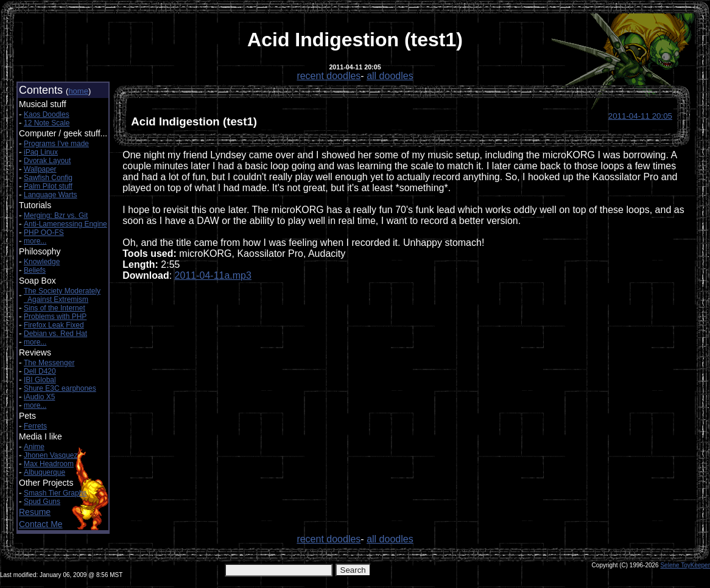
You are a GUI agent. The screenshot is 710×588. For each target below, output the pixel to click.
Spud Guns (42, 502)
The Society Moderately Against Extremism (62, 295)
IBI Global (40, 380)
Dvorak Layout (47, 161)
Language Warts (51, 195)
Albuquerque (44, 472)
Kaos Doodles (47, 114)
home (78, 91)
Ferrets (35, 426)
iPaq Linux (41, 152)
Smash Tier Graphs (55, 493)
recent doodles (329, 76)
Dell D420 (40, 371)
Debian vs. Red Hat (55, 334)
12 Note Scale (47, 123)
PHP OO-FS (44, 233)
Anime (34, 447)
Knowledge (42, 262)
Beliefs (35, 270)
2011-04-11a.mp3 (213, 275)
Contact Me (41, 524)
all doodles (390, 76)
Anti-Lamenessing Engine (65, 224)
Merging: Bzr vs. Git (56, 215)
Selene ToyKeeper (685, 565)
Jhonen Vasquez (51, 455)
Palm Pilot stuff (48, 186)
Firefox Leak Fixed (54, 325)
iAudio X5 (39, 397)
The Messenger (49, 363)
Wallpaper (40, 169)
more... (35, 241)
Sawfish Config (48, 178)
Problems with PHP (55, 317)
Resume (35, 512)
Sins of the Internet (54, 308)
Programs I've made (56, 144)
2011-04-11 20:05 (640, 116)
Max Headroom (49, 464)
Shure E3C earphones (60, 388)
